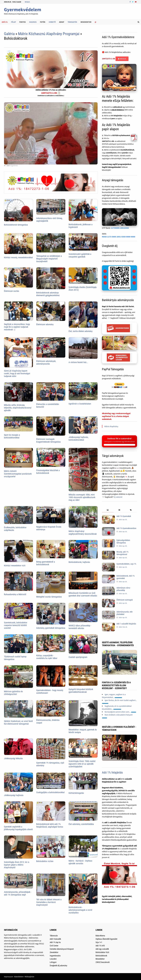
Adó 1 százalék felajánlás (126, 624)
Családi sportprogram (78, 657)
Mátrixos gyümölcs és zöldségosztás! (13, 693)
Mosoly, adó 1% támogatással (122, 553)
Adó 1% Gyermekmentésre (126, 528)
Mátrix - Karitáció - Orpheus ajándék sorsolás (80, 862)
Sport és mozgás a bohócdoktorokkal (12, 436)
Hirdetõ (52, 22)
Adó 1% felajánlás (112, 772)
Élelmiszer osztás (12, 291)
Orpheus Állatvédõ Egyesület (106, 939)
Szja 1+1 (99, 942)
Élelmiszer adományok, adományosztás (46, 362)
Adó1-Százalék (55, 939)
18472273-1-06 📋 (51, 93)
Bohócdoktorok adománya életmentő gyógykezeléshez (48, 294)
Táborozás (54, 936)
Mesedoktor (86, 22)
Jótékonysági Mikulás (13, 758)
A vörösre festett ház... (78, 362)
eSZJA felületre (118, 110)
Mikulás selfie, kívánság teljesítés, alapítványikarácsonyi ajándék (18, 408)
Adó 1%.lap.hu (55, 942)
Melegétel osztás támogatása (49, 597)
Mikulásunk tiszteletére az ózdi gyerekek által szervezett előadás (83, 594)
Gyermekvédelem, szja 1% (126, 564)
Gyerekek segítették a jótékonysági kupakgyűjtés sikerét (18, 828)
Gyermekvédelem (23, 10)
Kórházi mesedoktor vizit (15, 566)
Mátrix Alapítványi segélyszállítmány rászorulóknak (83, 533)
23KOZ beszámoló (103, 962)
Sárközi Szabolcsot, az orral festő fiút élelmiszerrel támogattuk (18, 722)
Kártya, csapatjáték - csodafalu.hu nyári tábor (47, 657)
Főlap (13, 22)
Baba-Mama (100, 936)
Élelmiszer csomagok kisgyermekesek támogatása (48, 440)
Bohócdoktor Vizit (102, 952)
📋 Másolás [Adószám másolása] (122, 59)
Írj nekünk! (118, 497)
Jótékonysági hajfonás (14, 795)
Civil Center (54, 946)
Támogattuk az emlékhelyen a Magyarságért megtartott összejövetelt (49, 259)
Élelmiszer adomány (45, 324)
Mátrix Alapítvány (111, 426)
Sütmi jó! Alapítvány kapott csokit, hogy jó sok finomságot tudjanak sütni (17, 373)
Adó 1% (5, 22)
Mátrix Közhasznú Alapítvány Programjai (49, 34)
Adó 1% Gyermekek (124, 516)
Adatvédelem (19, 977)
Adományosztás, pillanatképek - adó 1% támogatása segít (18, 893)
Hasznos (33, 22)
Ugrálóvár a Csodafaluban (80, 404)
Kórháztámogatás (76, 793)
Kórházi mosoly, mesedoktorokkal (18, 257)
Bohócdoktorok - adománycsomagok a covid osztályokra (80, 910)
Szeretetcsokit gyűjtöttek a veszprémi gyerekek (80, 255)
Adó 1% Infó (100, 946)
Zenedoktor (54, 952)
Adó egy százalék (102, 949)
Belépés (27, 2)
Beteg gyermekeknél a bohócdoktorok (46, 563)
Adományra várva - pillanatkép (124, 589)
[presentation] (108, 510)
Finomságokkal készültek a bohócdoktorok (48, 472)
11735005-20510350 (120, 228)
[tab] (108, 510)
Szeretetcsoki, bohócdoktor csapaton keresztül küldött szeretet (16, 625)
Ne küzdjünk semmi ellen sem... (120, 712)
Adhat (62, 22)
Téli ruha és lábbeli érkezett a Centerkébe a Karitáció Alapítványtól (49, 902)
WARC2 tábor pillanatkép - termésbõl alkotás (80, 627)
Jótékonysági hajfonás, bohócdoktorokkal (79, 439)
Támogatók (72, 22)
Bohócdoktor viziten (45, 861)
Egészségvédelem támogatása (123, 541)
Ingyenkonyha (55, 956)
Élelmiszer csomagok (125, 600)
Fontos (22, 22)
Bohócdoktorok (101, 956)
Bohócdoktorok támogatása (16, 225)
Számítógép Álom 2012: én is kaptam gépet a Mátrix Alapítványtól (17, 865)
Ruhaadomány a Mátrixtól (15, 594)
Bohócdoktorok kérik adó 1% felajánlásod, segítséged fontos (50, 825)
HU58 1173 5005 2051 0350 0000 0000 (119, 237)
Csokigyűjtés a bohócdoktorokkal (50, 792)
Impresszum (8, 977)
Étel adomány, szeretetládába (81, 824)
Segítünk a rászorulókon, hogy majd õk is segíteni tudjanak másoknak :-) (17, 327)
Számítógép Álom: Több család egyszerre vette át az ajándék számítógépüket (82, 764)
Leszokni (53, 959)
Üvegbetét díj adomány (58, 966)
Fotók (43, 22)
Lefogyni (53, 962)
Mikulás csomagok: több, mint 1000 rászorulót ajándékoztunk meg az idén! (82, 497)
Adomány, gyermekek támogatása (51, 628)
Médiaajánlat (29, 977)
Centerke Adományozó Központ (62, 949)
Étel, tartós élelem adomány (81, 331)
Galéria (9, 34)
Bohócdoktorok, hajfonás (79, 562)
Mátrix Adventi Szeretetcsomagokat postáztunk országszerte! (18, 474)
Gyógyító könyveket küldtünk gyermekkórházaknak (81, 691)
